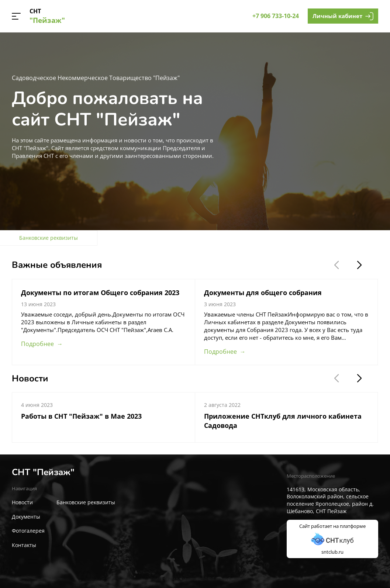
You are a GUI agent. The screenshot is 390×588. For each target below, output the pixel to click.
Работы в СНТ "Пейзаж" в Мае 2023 (81, 416)
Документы (26, 517)
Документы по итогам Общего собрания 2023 (100, 293)
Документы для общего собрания (263, 293)
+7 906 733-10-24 (276, 16)
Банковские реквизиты (86, 502)
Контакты (24, 545)
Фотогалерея (28, 531)
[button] (16, 16)
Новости (22, 502)
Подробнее (37, 344)
